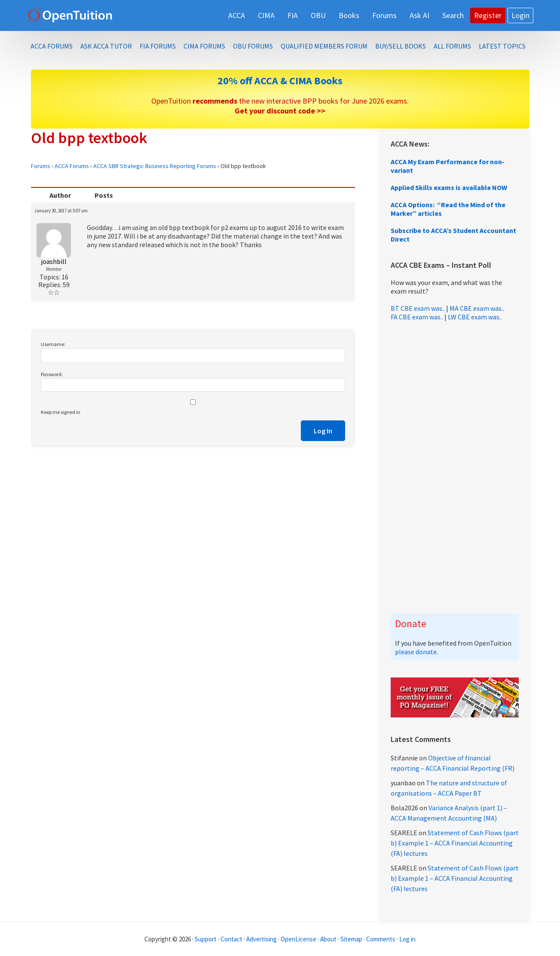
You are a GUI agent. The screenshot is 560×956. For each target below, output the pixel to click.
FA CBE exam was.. (417, 317)
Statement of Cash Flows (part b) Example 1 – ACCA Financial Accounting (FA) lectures (455, 843)
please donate (416, 652)
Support (206, 939)
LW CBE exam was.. (475, 317)
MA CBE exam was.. (477, 308)
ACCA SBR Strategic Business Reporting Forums (155, 166)
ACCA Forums (72, 166)
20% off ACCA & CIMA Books (280, 81)
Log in (407, 939)
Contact (231, 939)
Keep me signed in (61, 412)
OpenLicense (299, 939)
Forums (41, 166)
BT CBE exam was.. (418, 308)
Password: (52, 374)
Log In (323, 431)
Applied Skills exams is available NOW (449, 187)
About (328, 939)
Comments (381, 939)
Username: (53, 344)
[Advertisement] (455, 467)
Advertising (262, 939)
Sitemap (351, 939)
